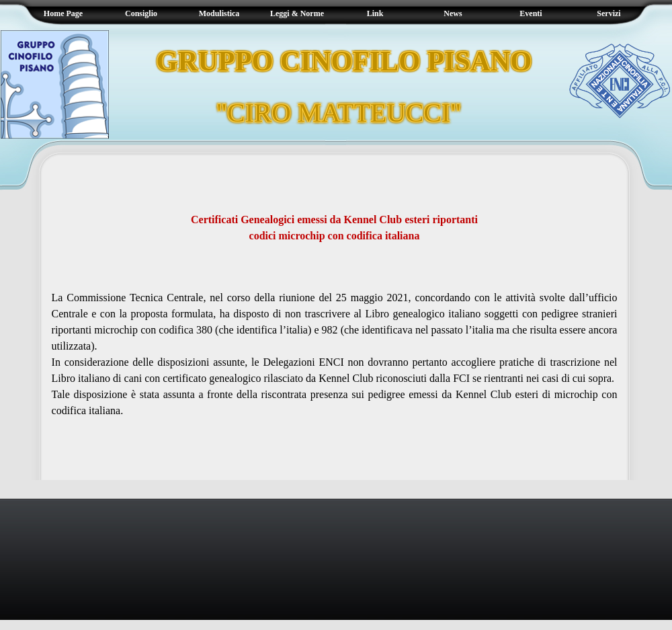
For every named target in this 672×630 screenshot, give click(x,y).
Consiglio (141, 13)
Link (375, 13)
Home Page (63, 13)
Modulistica (219, 13)
